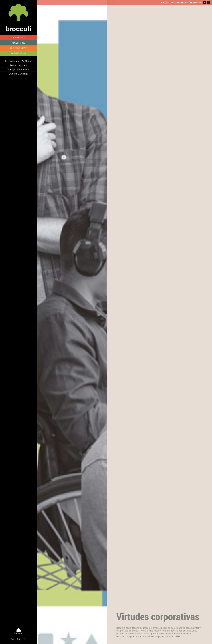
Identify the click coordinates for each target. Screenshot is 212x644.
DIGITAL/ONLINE (19, 48)
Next (209, 2)
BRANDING (19, 37)
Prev (205, 2)
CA (12, 639)
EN (25, 639)
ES (19, 639)
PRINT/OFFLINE (19, 53)
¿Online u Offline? (19, 74)
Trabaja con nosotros (19, 69)
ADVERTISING (19, 43)
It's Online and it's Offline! (19, 61)
